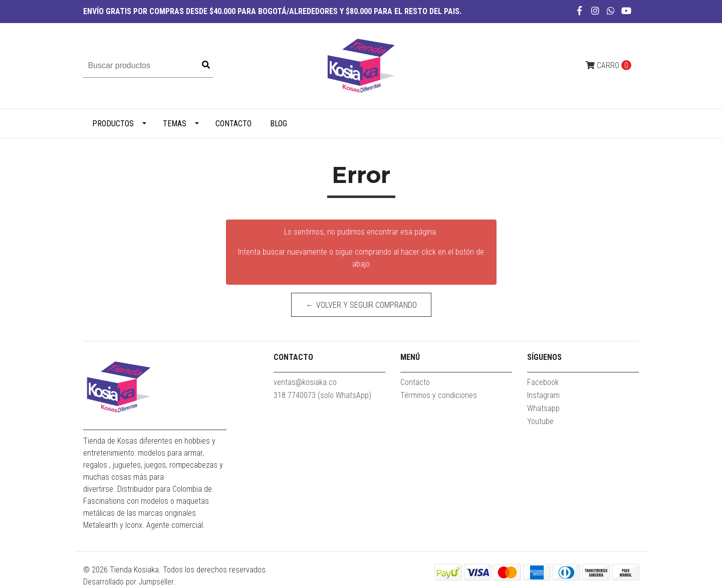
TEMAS (175, 124)
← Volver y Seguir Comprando (361, 305)
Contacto (233, 124)
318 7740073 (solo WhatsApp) (322, 395)
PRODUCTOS (113, 124)
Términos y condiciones (439, 395)
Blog (279, 124)
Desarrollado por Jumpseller (129, 582)
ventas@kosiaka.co (305, 382)
